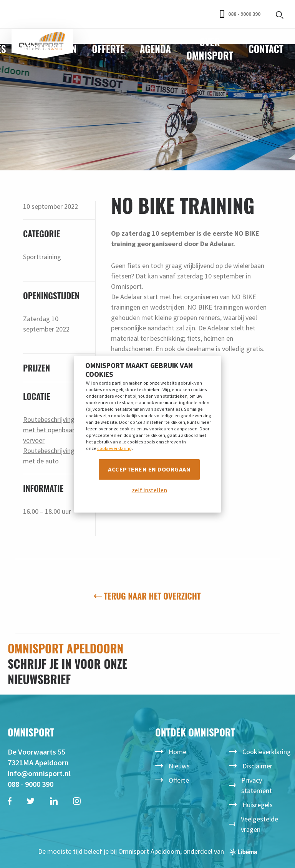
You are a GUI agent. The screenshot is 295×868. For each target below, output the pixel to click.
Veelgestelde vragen (259, 824)
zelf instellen (149, 490)
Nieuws (179, 766)
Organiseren (49, 49)
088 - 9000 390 (240, 14)
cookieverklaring (114, 448)
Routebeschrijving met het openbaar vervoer (49, 430)
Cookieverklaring (267, 752)
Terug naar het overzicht (147, 596)
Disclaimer (257, 766)
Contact (266, 49)
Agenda (155, 49)
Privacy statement (257, 785)
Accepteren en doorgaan (149, 469)
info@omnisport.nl (39, 773)
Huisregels (258, 805)
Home (177, 752)
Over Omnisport (210, 48)
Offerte (108, 49)
